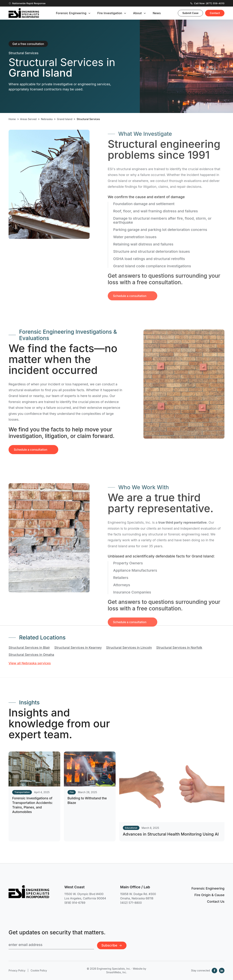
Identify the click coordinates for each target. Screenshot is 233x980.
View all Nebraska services (30, 663)
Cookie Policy (39, 970)
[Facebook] (214, 971)
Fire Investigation (110, 13)
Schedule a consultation (31, 456)
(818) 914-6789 (75, 903)
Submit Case (190, 13)
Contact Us (216, 902)
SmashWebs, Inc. (116, 972)
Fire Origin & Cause (209, 895)
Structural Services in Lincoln (129, 648)
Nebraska (47, 119)
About (137, 13)
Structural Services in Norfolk (179, 648)
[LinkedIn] (222, 971)
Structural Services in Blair (29, 648)
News (157, 13)
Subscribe (112, 945)
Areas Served (28, 119)
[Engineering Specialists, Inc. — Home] (24, 13)
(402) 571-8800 (131, 903)
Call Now (207, 3)
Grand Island (65, 119)
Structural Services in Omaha (31, 655)
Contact (215, 13)
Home (12, 119)
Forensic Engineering (71, 13)
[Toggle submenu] (89, 13)
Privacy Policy (17, 970)
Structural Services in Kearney (78, 648)
